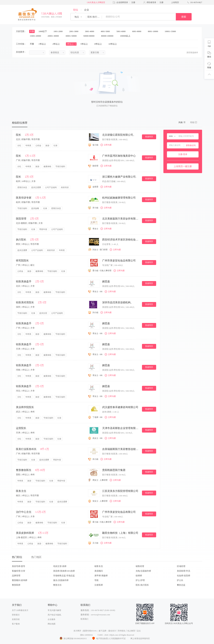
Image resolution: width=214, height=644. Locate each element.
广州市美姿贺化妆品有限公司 (119, 261)
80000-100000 (108, 36)
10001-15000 (171, 31)
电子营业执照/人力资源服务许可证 (109, 639)
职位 (76, 10)
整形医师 (16, 585)
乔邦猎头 (122, 631)
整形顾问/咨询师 (20, 580)
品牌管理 (16, 576)
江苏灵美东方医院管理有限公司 (120, 491)
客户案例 (16, 624)
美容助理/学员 (184, 571)
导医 (97, 580)
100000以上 (126, 36)
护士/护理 (140, 580)
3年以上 (71, 44)
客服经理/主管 (19, 571)
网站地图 (52, 624)
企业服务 (52, 619)
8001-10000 (154, 31)
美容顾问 (99, 571)
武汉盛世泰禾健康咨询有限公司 (120, 407)
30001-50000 (72, 36)
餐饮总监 (181, 585)
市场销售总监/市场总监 (64, 576)
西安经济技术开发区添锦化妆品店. (121, 240)
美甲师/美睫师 (101, 576)
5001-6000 (122, 31)
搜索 (184, 17)
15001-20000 (36, 36)
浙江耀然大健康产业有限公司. (119, 177)
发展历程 (16, 619)
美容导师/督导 (19, 566)
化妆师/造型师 (184, 576)
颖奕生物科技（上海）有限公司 (120, 533)
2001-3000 (75, 31)
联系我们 (84, 619)
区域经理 (181, 566)
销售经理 (140, 566)
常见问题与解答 (54, 610)
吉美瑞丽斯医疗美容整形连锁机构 (121, 449)
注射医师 (99, 585)
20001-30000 (54, 36)
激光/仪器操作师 (61, 580)
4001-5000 (106, 31)
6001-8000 (138, 31)
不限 (32, 31)
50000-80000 (90, 36)
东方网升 (77, 631)
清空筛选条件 (192, 53)
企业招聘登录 (122, 2)
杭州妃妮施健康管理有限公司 (119, 198)
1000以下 (44, 31)
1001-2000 (59, 31)
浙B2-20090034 (86, 635)
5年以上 (85, 44)
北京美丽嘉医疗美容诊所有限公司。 (121, 219)
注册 (133, 2)
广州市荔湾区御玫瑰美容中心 (119, 156)
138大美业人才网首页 (96, 2)
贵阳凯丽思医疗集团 (114, 470)
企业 (87, 10)
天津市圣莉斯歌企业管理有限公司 (121, 428)
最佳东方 (112, 631)
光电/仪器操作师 (143, 571)
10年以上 (114, 44)
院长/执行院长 (142, 585)
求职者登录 (151, 2)
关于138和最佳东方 (20, 610)
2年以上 (57, 44)
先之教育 (131, 631)
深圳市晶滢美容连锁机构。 (118, 302)
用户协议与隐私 (54, 615)
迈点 (139, 631)
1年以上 (43, 44)
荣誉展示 (16, 615)
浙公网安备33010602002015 (73, 639)
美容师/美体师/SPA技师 (64, 571)
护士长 (180, 580)
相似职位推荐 (20, 123)
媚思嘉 (106, 281)
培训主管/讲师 (60, 566)
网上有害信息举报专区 (140, 639)
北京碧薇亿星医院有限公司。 (119, 135)
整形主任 (57, 585)
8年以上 (99, 44)
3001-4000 (91, 31)
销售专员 (99, 566)
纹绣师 (139, 576)
